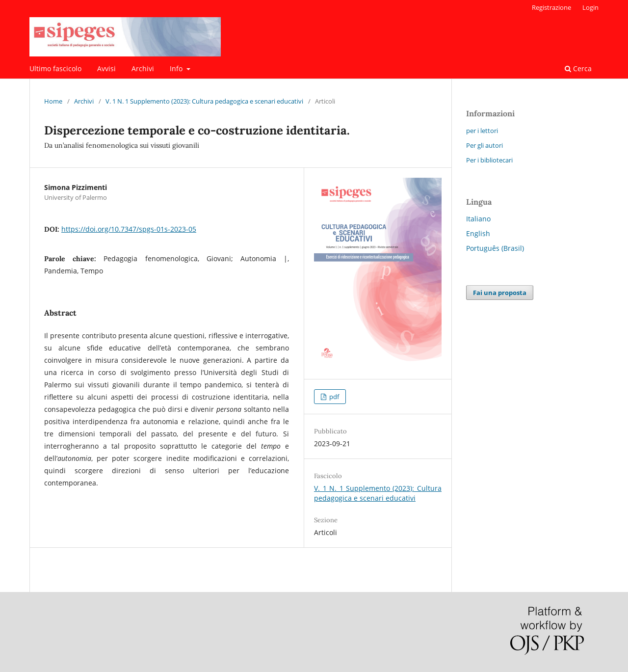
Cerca (578, 68)
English (478, 233)
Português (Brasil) (495, 248)
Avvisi (106, 68)
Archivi (143, 68)
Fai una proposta (500, 293)
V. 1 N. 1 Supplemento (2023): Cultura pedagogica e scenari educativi (204, 101)
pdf (333, 397)
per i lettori (482, 131)
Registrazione (551, 7)
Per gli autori (484, 145)
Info (177, 68)
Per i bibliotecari (489, 160)
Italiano (478, 219)
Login (590, 7)
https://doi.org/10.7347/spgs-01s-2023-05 (129, 229)
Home (53, 101)
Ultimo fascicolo (55, 68)
